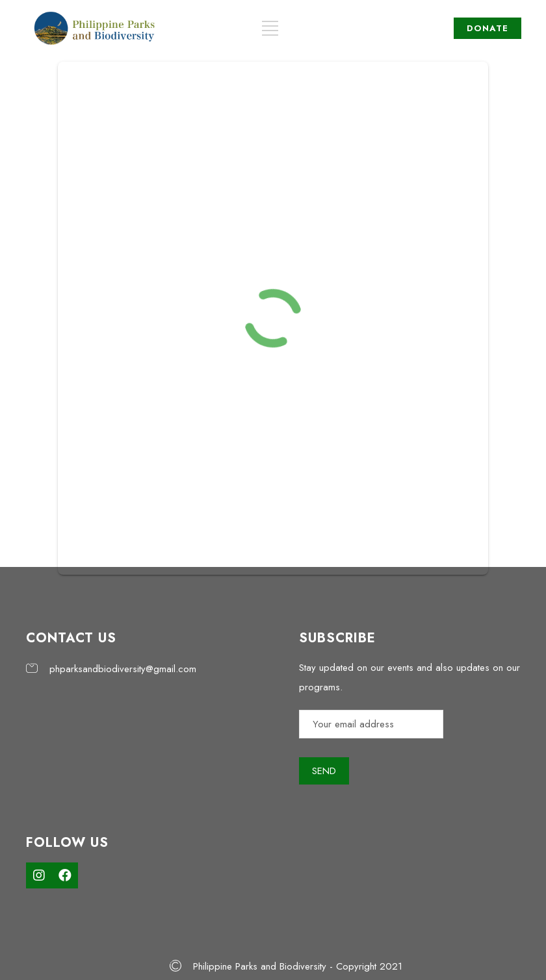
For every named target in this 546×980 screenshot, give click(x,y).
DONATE (487, 28)
